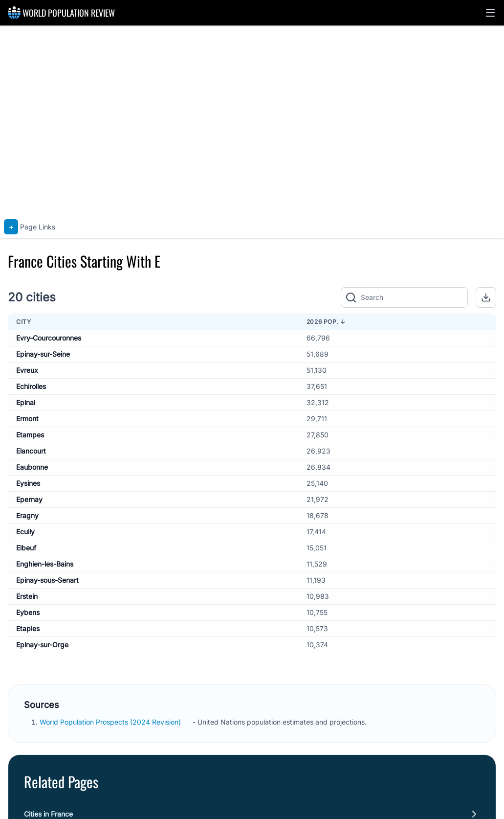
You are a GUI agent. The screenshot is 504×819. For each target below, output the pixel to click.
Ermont (27, 419)
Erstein (27, 596)
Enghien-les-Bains (45, 564)
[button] (490, 13)
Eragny (27, 515)
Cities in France (48, 814)
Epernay (29, 499)
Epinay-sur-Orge (42, 645)
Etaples (28, 628)
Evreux (27, 370)
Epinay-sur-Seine (43, 354)
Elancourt (31, 451)
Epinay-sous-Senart (47, 580)
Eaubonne (32, 467)
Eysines (28, 483)
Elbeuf (26, 548)
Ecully (25, 532)
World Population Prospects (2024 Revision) (111, 722)
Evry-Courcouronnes (49, 338)
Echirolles (31, 386)
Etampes (30, 435)
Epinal (26, 402)
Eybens (28, 612)
